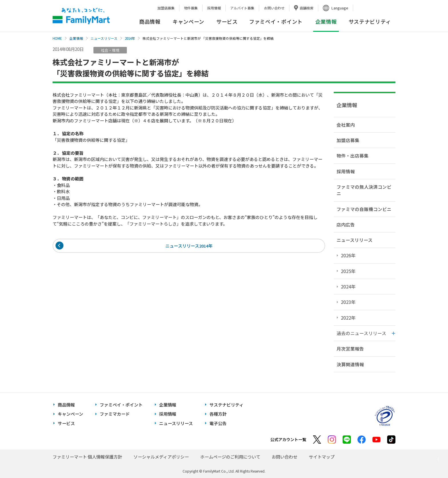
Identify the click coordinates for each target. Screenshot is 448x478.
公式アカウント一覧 (288, 439)
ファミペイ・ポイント (276, 21)
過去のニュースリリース (361, 333)
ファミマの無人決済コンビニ (364, 190)
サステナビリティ (370, 21)
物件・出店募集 (353, 156)
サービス (227, 21)
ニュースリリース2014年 (189, 246)
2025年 (348, 271)
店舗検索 (307, 8)
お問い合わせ (274, 8)
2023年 (348, 302)
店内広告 (346, 224)
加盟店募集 (166, 8)
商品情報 (150, 21)
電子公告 (218, 423)
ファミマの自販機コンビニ (364, 209)
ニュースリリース (104, 38)
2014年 (130, 38)
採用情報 (214, 8)
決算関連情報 (350, 364)
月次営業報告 (350, 348)
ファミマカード (115, 414)
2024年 (348, 286)
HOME (57, 38)
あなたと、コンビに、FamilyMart (81, 16)
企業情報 (76, 38)
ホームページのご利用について (230, 457)
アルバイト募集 (242, 8)
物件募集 (191, 8)
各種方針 (218, 414)
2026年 (348, 255)
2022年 (348, 318)
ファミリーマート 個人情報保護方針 (87, 457)
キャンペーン (188, 21)
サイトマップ (322, 457)
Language (340, 8)
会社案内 (346, 125)
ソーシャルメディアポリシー (161, 457)
